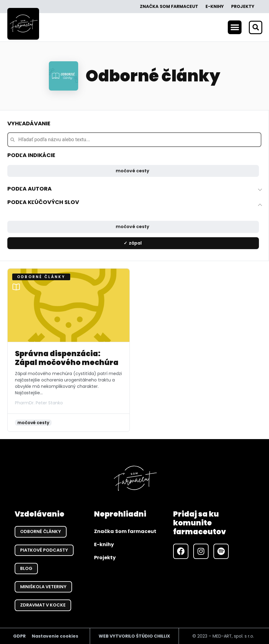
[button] (235, 27)
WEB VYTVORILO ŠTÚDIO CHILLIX (134, 636)
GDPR (19, 636)
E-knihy (215, 6)
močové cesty (133, 171)
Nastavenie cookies (55, 636)
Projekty (243, 6)
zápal (135, 243)
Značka (169, 7)
